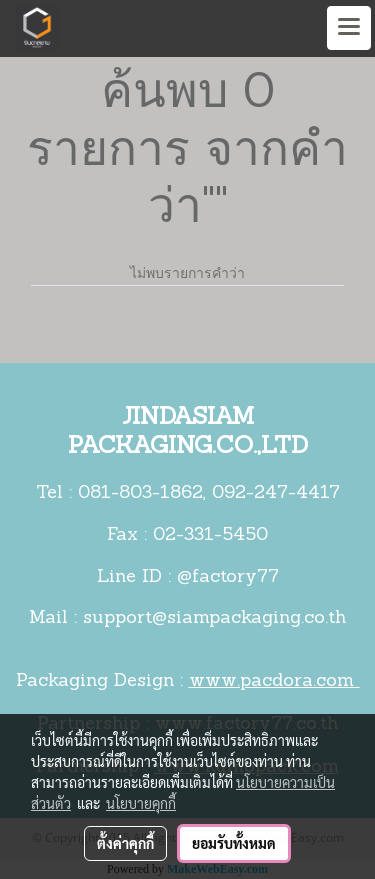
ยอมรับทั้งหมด (234, 843)
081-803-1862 (140, 493)
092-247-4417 (276, 493)
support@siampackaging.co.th (214, 618)
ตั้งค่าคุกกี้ (125, 843)
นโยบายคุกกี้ (141, 803)
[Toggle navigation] (349, 28)
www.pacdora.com (274, 681)
